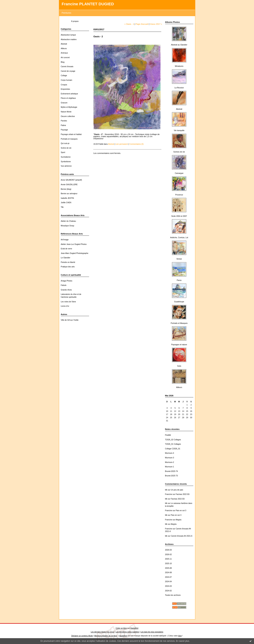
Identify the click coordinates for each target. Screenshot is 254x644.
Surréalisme (66, 157)
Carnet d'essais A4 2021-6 (182, 536)
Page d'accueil (142, 24)
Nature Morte (66, 112)
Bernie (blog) (66, 189)
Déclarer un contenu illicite (82, 636)
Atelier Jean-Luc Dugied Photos (74, 244)
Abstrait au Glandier (179, 45)
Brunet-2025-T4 (172, 471)
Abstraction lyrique (68, 35)
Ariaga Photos (67, 281)
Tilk (62, 207)
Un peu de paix (177, 490)
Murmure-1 (170, 467)
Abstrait (64, 44)
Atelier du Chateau (68, 221)
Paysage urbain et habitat (71, 134)
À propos (75, 21)
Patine (63, 125)
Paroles (64, 121)
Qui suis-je (65, 143)
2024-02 (168, 591)
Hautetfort (134, 628)
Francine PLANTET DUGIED (88, 4)
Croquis (64, 85)
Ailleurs (64, 48)
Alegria (179, 520)
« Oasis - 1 (129, 24)
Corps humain (67, 80)
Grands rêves (66, 290)
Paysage (64, 130)
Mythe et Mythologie (69, 107)
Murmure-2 (170, 462)
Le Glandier (66, 258)
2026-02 (168, 555)
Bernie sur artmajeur (69, 194)
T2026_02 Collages (173, 440)
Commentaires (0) (136, 144)
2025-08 (168, 568)
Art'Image (65, 240)
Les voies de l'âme (68, 302)
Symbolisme (66, 162)
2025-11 (168, 559)
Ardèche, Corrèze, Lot (179, 238)
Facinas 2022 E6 (183, 494)
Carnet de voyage (68, 71)
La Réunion (179, 88)
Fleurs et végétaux (68, 98)
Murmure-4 (170, 453)
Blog (63, 62)
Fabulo (64, 285)
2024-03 (168, 586)
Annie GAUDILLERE (69, 185)
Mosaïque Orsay (68, 226)
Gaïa (179, 366)
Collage (64, 76)
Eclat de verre (66, 249)
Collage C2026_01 (173, 449)
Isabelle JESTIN (67, 198)
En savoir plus (182, 641)
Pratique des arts (68, 267)
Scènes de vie (179, 152)
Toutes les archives (173, 595)
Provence (179, 195)
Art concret (65, 58)
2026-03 (168, 550)
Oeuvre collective (68, 116)
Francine (169, 494)
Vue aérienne (66, 166)
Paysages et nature (179, 345)
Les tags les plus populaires (152, 632)
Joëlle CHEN (66, 203)
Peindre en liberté (68, 262)
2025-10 (168, 564)
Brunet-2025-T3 (172, 476)
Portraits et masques (69, 139)
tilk (166, 490)
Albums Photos (173, 22)
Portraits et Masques (179, 323)
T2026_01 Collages (173, 444)
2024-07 (168, 577)
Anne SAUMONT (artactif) (71, 180)
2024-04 (168, 582)
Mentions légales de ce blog (106, 636)
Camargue (179, 173)
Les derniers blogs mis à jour (103, 632)
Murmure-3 (170, 458)
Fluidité (168, 435)
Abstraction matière (69, 39)
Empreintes (66, 89)
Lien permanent (122, 144)
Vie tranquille (179, 130)
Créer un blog (121, 628)
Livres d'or (65, 306)
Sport (63, 152)
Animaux (64, 53)
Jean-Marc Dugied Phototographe (75, 253)
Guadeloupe (179, 302)
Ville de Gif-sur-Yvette (70, 320)
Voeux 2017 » (156, 24)
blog (180, 636)
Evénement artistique (69, 94)
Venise (179, 259)
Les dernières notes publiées (127, 632)
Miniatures (179, 66)
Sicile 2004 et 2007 (179, 216)
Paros (179, 280)
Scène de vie (66, 148)
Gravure (64, 103)
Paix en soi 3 (181, 511)
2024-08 (168, 573)
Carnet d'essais (67, 67)
